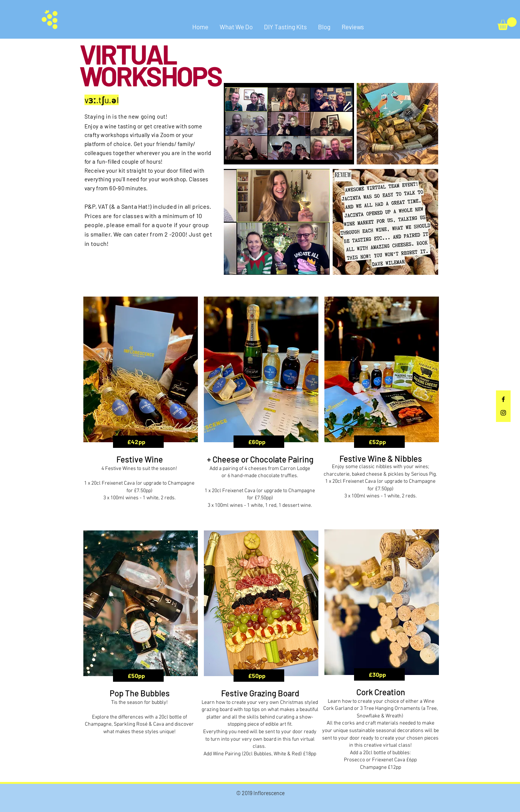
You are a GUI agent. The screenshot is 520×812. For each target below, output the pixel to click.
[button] (507, 24)
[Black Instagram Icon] (503, 413)
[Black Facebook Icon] (503, 399)
